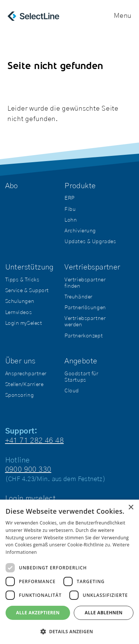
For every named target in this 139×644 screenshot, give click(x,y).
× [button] (131, 508)
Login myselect (31, 498)
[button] (69, 632)
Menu (123, 16)
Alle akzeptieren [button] (38, 613)
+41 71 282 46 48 (34, 441)
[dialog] (69, 572)
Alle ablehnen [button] (104, 613)
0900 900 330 (28, 470)
